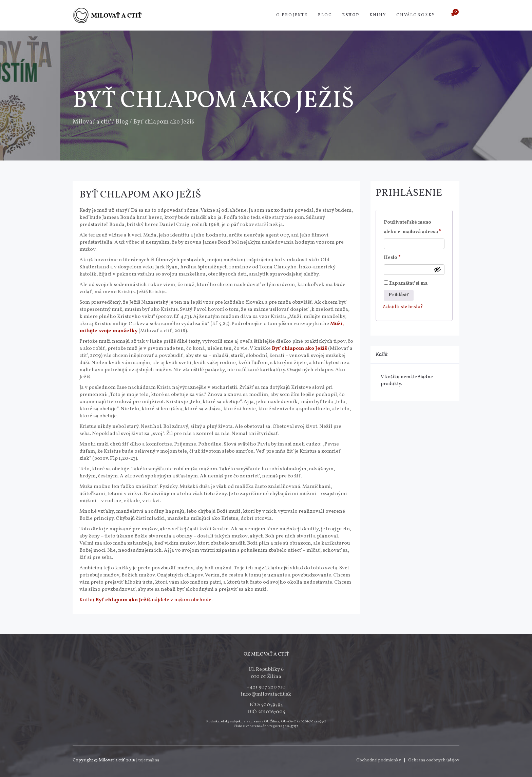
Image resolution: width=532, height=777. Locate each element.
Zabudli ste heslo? (403, 307)
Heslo (402, 257)
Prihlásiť (399, 295)
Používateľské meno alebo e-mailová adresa (414, 227)
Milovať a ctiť (92, 122)
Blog (325, 15)
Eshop (351, 15)
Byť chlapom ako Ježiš (140, 195)
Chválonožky (416, 15)
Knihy (378, 15)
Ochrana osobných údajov (434, 760)
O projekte (292, 15)
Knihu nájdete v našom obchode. (146, 600)
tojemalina (149, 760)
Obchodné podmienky (379, 760)
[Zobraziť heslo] (437, 269)
